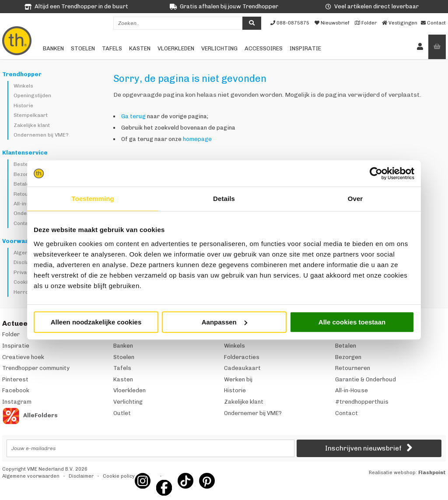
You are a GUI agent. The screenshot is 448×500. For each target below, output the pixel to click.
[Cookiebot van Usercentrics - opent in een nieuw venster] (376, 173)
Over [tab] (355, 199)
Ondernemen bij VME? (41, 135)
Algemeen (26, 253)
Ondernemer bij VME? (253, 413)
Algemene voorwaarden (31, 476)
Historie (23, 106)
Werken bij (238, 379)
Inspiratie (305, 48)
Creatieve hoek (23, 357)
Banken (53, 48)
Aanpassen (224, 322)
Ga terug (133, 116)
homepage (197, 139)
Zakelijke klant (32, 125)
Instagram (17, 402)
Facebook (16, 390)
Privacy (23, 272)
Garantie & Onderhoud (366, 379)
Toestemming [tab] (93, 199)
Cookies (24, 282)
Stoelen (83, 48)
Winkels (23, 86)
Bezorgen (26, 174)
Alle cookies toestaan (352, 322)
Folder (11, 334)
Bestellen (25, 164)
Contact (23, 223)
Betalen (23, 184)
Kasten (140, 48)
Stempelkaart (31, 115)
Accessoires (264, 48)
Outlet (122, 413)
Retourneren (353, 368)
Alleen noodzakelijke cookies (96, 322)
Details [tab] (224, 199)
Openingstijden (32, 95)
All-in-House (29, 204)
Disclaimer (27, 262)
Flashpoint (432, 473)
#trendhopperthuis (362, 402)
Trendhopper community (36, 368)
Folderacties (242, 357)
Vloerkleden (176, 48)
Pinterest (15, 379)
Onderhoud (28, 213)
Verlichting (219, 48)
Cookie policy (119, 476)
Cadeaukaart (242, 368)
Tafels (112, 48)
